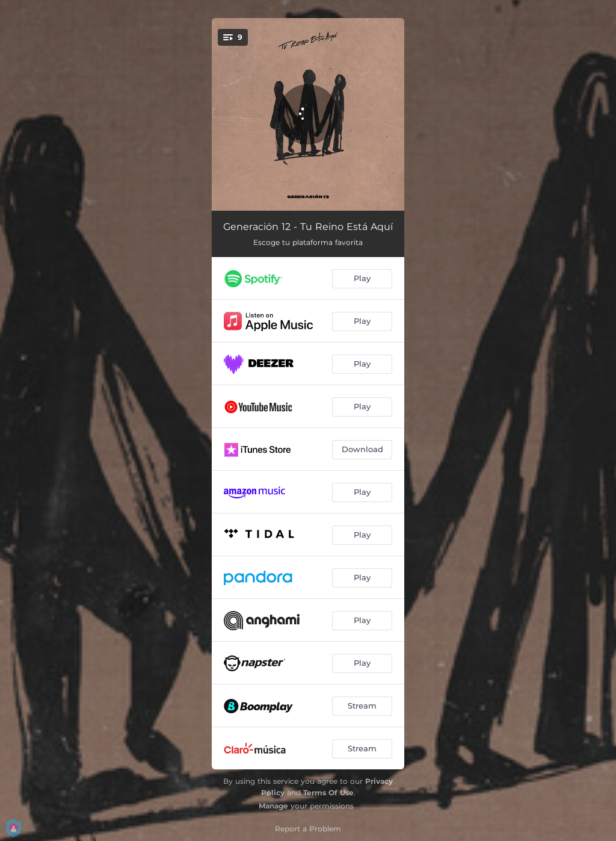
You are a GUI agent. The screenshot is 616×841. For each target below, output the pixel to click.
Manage (273, 806)
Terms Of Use (328, 793)
